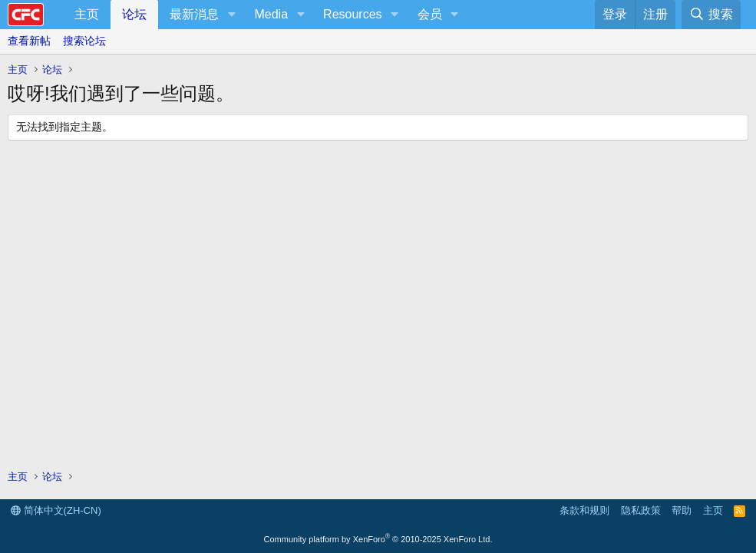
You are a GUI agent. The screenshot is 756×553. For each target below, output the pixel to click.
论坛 (134, 14)
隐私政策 (641, 510)
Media (271, 14)
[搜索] (711, 15)
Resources (352, 14)
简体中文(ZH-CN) (56, 510)
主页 (87, 14)
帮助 (682, 510)
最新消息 (194, 14)
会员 (430, 14)
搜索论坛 (84, 41)
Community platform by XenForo (378, 539)
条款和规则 (584, 510)
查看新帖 (29, 41)
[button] (231, 15)
